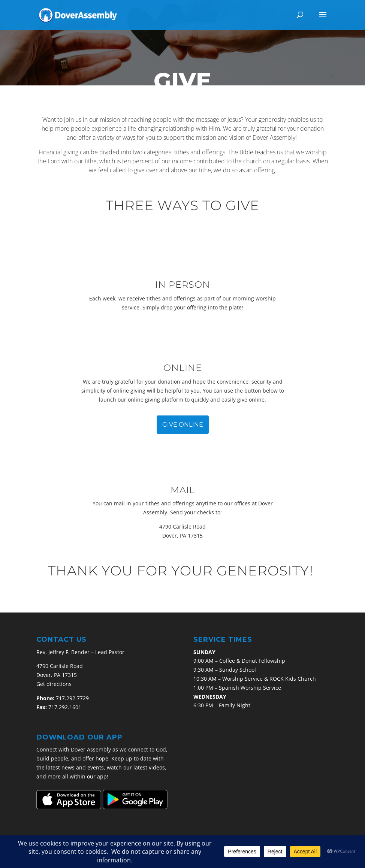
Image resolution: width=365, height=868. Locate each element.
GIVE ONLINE (183, 425)
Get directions (54, 684)
